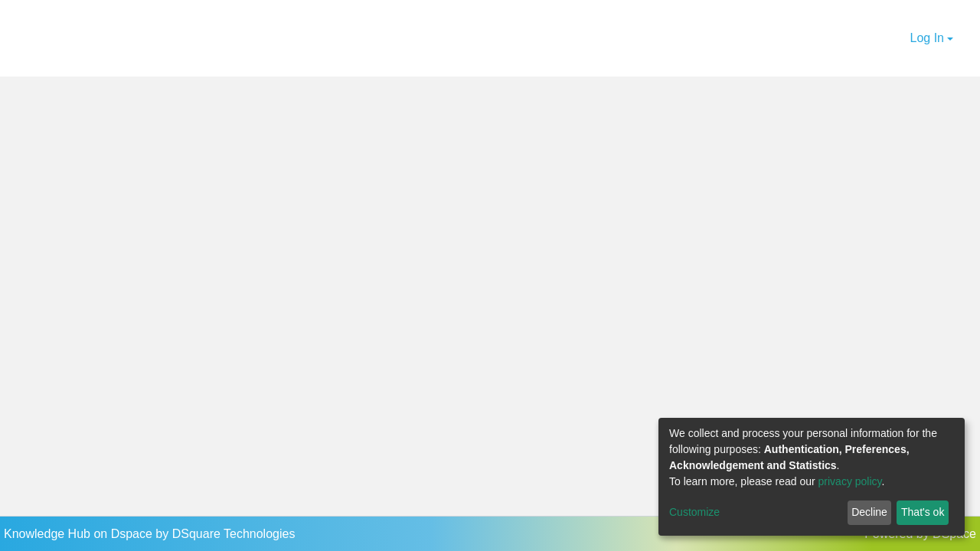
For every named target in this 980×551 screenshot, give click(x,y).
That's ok (923, 512)
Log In (927, 38)
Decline (869, 512)
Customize (694, 512)
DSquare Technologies (234, 534)
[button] (897, 38)
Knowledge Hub (49, 534)
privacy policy (850, 481)
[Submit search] (877, 38)
